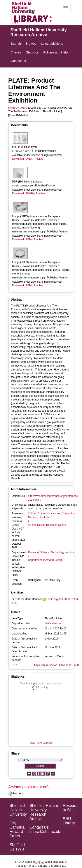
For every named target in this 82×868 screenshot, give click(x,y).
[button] (10, 794)
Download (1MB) (22, 159)
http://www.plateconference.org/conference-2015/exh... (53, 498)
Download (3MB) (22, 239)
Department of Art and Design (45, 560)
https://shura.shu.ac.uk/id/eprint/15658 (56, 665)
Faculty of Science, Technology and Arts (51, 553)
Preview (39, 159)
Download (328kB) (23, 193)
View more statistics (41, 743)
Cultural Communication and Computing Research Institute (51, 515)
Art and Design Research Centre (47, 525)
